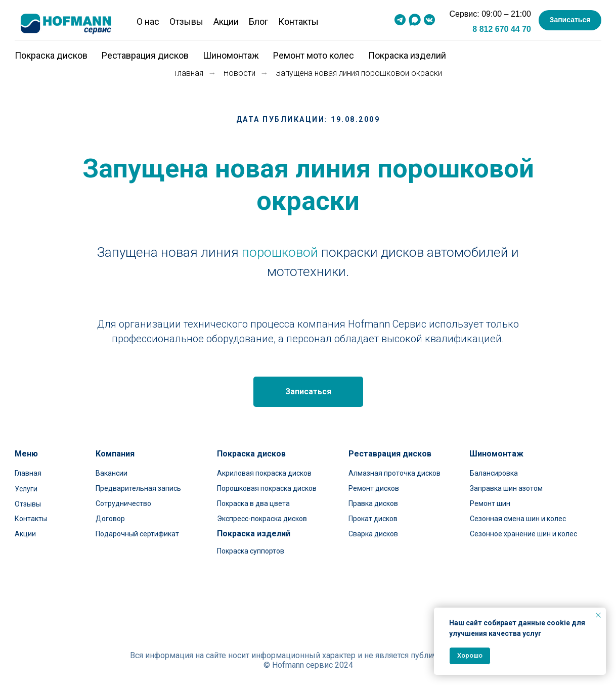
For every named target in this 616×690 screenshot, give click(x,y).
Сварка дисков (373, 534)
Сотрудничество (123, 503)
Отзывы (186, 21)
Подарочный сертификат (137, 534)
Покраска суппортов (251, 551)
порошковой (280, 252)
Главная (189, 73)
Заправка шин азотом (506, 488)
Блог (258, 21)
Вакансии (112, 473)
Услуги (26, 489)
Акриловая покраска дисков (264, 473)
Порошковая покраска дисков (267, 488)
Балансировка (494, 473)
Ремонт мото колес (314, 55)
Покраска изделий (407, 55)
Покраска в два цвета (253, 503)
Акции (226, 21)
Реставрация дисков (145, 55)
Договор (110, 519)
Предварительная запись (138, 488)
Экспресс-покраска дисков (262, 519)
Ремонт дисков (374, 488)
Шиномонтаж (231, 55)
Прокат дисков (373, 519)
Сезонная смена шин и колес (518, 519)
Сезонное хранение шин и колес (523, 534)
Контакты (298, 21)
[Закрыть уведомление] (598, 615)
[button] (570, 20)
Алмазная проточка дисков (394, 473)
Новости (239, 73)
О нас (148, 21)
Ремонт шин (490, 503)
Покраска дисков (51, 55)
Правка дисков (373, 503)
